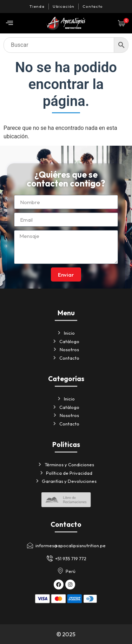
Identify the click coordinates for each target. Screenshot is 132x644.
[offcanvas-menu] (9, 23)
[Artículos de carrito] (123, 23)
